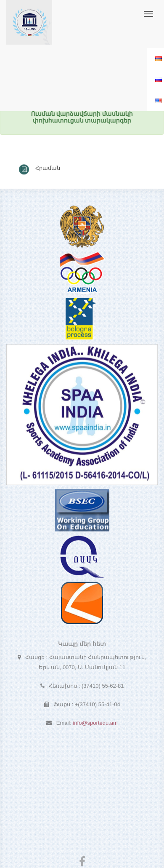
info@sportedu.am (95, 724)
